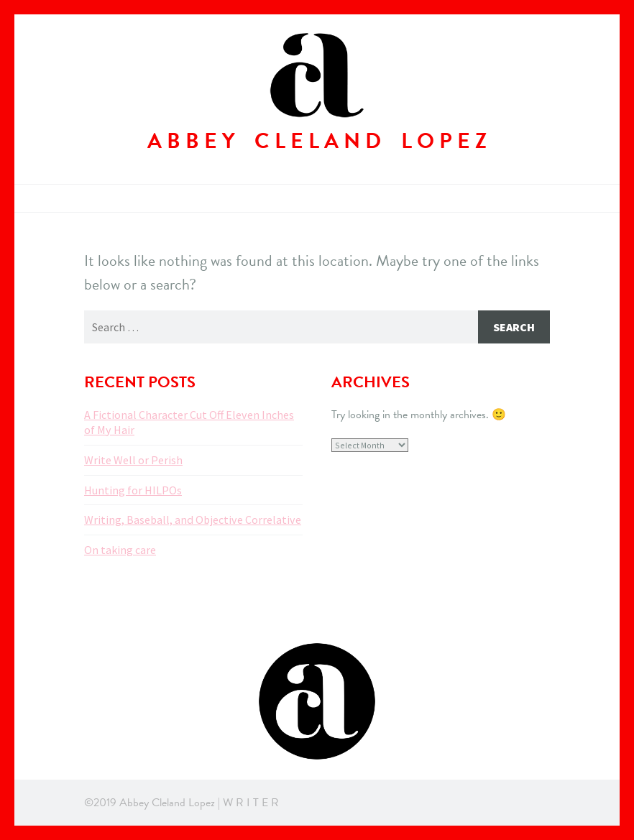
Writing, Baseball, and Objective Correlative (193, 520)
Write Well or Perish (133, 460)
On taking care (120, 550)
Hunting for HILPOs (133, 490)
